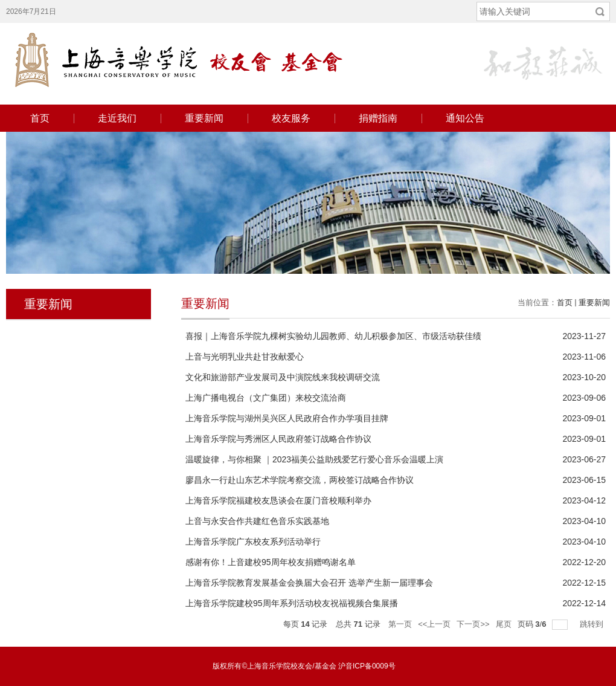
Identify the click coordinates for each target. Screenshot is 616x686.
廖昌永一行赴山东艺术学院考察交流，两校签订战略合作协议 (300, 480)
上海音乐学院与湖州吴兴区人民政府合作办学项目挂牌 (287, 418)
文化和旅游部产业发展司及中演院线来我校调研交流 (283, 377)
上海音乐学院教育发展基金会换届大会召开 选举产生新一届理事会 (309, 583)
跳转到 (593, 624)
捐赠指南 (378, 118)
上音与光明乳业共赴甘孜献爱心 (245, 357)
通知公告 (465, 118)
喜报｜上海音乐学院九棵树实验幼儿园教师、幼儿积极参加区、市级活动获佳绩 (333, 336)
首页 (40, 118)
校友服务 (291, 118)
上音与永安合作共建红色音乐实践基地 (257, 521)
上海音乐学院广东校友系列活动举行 (253, 542)
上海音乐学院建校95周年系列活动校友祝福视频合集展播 (292, 603)
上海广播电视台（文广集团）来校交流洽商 (266, 398)
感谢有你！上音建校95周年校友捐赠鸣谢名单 (271, 562)
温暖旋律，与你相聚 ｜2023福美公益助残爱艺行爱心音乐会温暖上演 (314, 459)
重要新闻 (204, 118)
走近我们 (117, 118)
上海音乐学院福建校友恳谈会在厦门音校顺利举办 (278, 500)
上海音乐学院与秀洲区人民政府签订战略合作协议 (278, 439)
